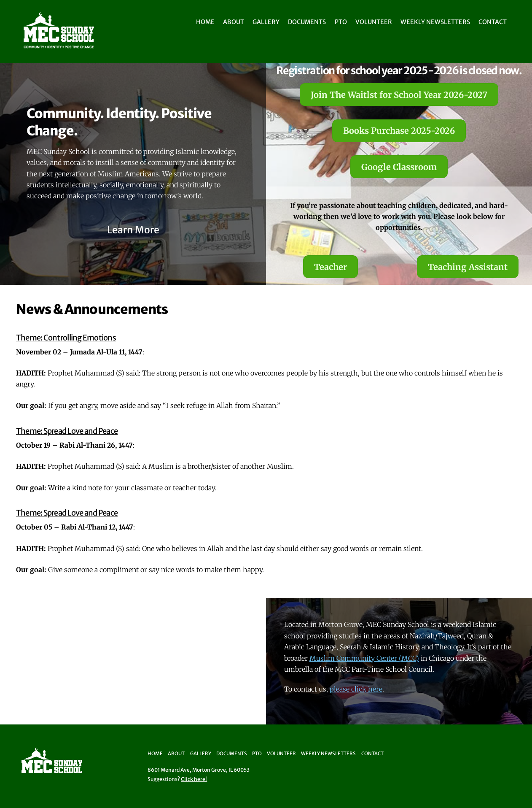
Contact (493, 22)
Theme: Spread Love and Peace (67, 431)
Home (205, 22)
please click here (356, 689)
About (234, 22)
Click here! (194, 779)
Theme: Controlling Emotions (66, 338)
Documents (307, 22)
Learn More (133, 230)
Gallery (266, 22)
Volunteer (374, 22)
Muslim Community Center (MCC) (364, 658)
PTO (341, 22)
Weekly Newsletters (435, 22)
